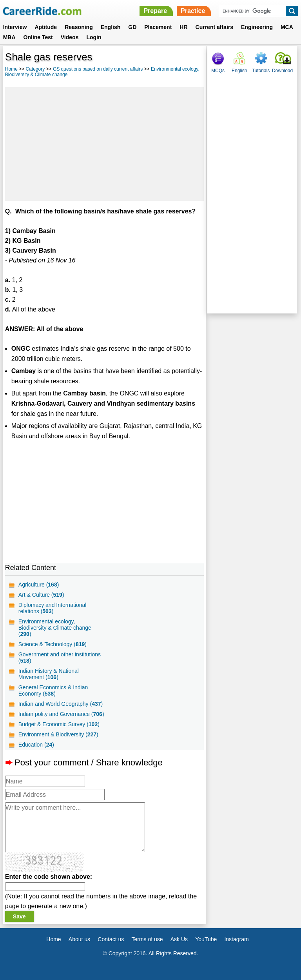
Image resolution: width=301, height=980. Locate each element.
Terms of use (147, 939)
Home (11, 69)
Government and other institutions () (60, 658)
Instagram (236, 939)
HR (183, 27)
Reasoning (79, 27)
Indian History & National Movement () (49, 674)
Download (282, 71)
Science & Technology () (53, 644)
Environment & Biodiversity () (58, 734)
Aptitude (46, 27)
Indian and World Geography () (61, 704)
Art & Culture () (41, 595)
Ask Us (179, 939)
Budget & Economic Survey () (59, 724)
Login (94, 37)
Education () (36, 745)
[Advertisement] (104, 144)
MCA (287, 27)
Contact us (111, 939)
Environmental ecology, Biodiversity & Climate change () (55, 628)
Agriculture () (39, 585)
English (111, 27)
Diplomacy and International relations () (53, 608)
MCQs (218, 71)
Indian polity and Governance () (61, 714)
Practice (193, 11)
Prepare (155, 11)
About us (79, 939)
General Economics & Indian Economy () (53, 690)
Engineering (257, 27)
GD (132, 27)
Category (35, 69)
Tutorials (261, 71)
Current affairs (214, 27)
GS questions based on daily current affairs (98, 69)
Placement (158, 27)
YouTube (206, 939)
